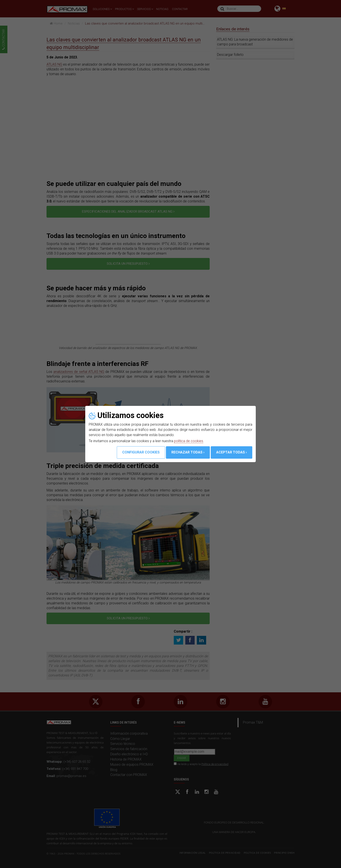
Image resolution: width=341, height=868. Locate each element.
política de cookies (189, 441)
